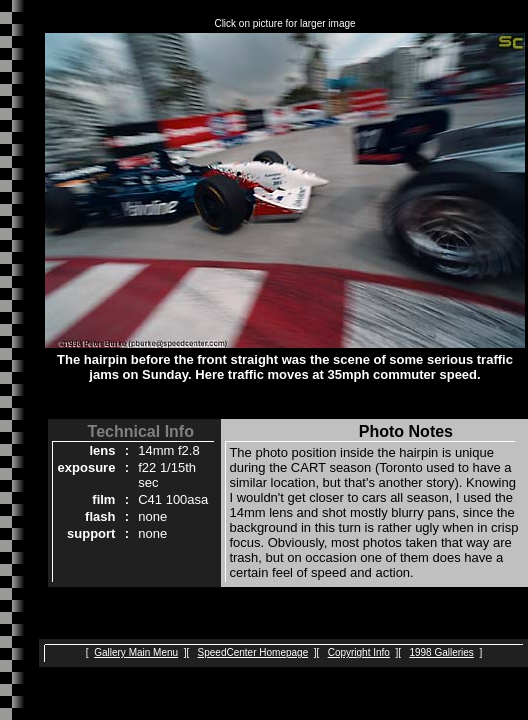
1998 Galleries (441, 652)
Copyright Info (359, 652)
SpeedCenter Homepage (253, 652)
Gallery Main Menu (136, 652)
